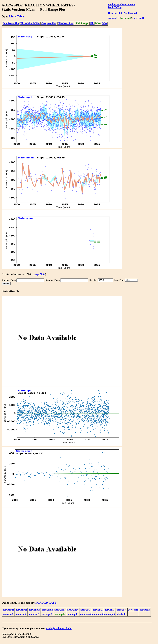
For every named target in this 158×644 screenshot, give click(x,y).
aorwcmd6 (73, 610)
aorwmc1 (8, 614)
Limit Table (16, 16)
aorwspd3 (139, 18)
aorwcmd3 (34, 610)
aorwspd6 (110, 614)
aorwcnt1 (85, 610)
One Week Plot (11, 23)
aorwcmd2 (21, 610)
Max (105, 23)
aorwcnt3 (110, 610)
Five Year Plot (66, 23)
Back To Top (115, 7)
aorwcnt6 (145, 610)
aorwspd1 (113, 18)
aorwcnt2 (98, 610)
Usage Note (39, 274)
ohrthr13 (121, 614)
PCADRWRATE (46, 603)
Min (92, 23)
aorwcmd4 (47, 610)
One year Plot (49, 23)
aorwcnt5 (133, 610)
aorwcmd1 (8, 610)
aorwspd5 (98, 614)
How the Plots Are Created (122, 13)
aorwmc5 (34, 614)
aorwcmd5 (60, 610)
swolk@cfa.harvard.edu (59, 628)
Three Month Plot (30, 23)
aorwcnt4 (121, 610)
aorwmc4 (21, 614)
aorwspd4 (85, 614)
